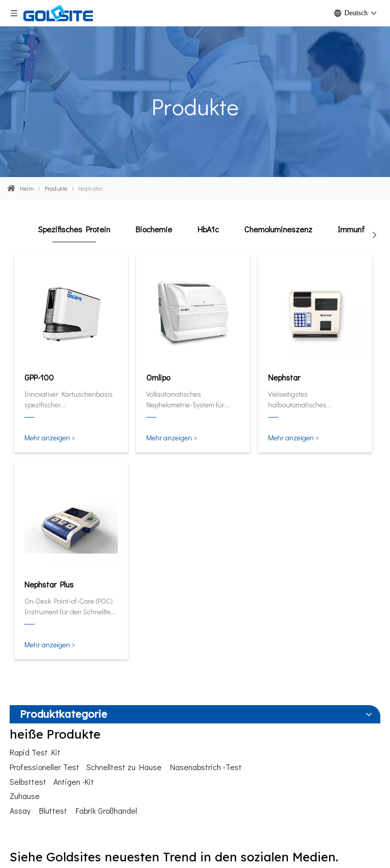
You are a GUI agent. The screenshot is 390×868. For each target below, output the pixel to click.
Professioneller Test (44, 767)
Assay (20, 810)
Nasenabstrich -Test (206, 767)
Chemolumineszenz (278, 229)
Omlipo (158, 377)
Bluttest (53, 810)
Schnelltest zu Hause (124, 767)
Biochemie (154, 229)
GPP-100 (39, 377)
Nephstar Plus (49, 584)
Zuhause (25, 796)
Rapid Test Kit (35, 752)
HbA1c (208, 229)
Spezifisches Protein (74, 229)
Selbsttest (28, 782)
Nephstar (284, 377)
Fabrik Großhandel (106, 810)
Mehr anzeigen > (50, 438)
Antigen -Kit (74, 782)
